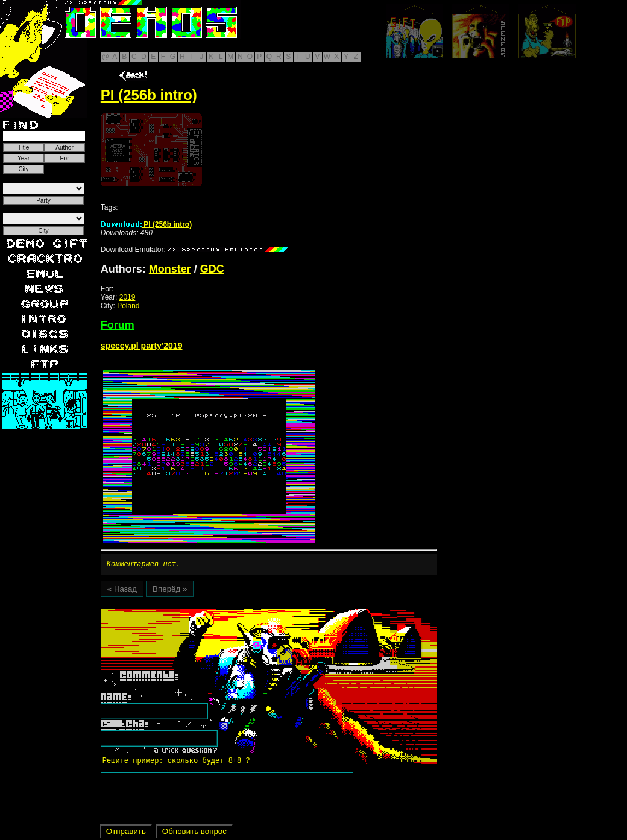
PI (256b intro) (146, 224)
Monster (170, 269)
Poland (128, 306)
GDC (212, 269)
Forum (118, 325)
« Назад (122, 591)
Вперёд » (170, 591)
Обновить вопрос (194, 833)
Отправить (126, 833)
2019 (128, 297)
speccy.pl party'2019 (142, 346)
